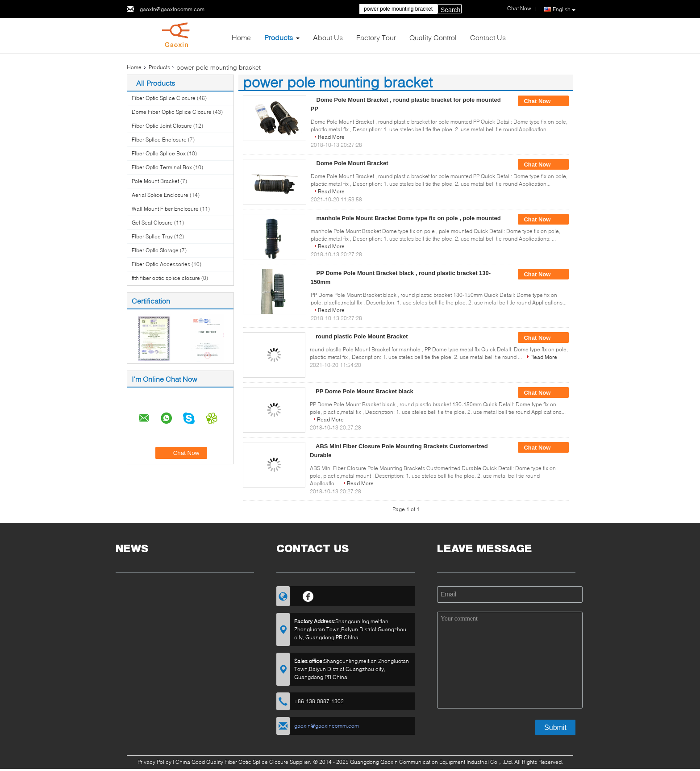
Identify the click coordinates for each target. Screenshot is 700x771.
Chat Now (543, 101)
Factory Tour (376, 37)
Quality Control (433, 37)
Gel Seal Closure (152, 223)
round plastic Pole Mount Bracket (362, 336)
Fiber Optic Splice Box (159, 153)
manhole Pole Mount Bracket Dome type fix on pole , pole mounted (409, 218)
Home (241, 37)
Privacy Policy (154, 762)
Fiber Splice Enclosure (159, 140)
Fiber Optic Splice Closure (164, 98)
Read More (331, 137)
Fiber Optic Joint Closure (162, 126)
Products (279, 37)
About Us (328, 37)
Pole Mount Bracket (155, 181)
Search (450, 10)
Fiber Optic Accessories (161, 264)
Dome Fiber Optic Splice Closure (172, 112)
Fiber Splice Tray (152, 236)
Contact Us (488, 37)
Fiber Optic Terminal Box (162, 167)
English (564, 9)
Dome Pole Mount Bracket (352, 163)
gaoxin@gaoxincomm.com (172, 9)
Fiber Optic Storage (155, 250)
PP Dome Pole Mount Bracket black (365, 391)
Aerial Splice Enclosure (160, 195)
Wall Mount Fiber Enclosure (165, 209)
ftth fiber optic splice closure (166, 278)
